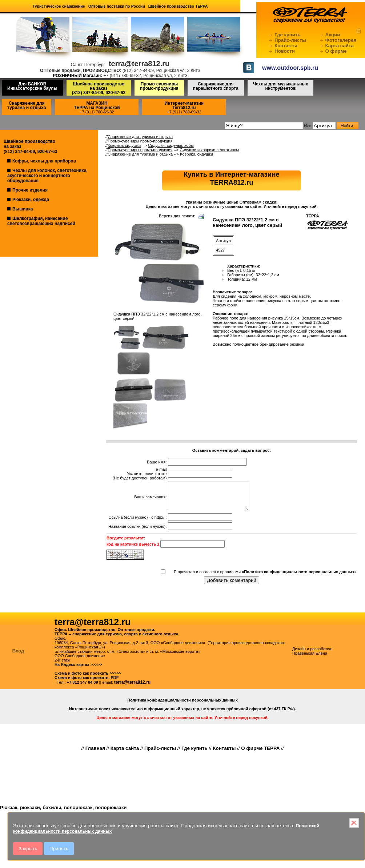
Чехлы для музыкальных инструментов (281, 86)
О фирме (336, 51)
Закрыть (28, 849)
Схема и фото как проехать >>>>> (88, 679)
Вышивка (23, 209)
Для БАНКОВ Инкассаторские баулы (32, 86)
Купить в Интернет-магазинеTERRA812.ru (232, 178)
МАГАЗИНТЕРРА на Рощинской (97, 105)
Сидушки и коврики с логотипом (209, 150)
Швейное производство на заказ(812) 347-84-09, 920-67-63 (99, 88)
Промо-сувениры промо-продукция (159, 86)
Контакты (286, 46)
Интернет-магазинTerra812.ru (184, 105)
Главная (95, 754)
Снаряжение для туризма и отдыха (27, 105)
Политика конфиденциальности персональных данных (182, 706)
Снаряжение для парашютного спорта (216, 86)
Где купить (288, 35)
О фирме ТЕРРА (260, 754)
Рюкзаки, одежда (31, 200)
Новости (285, 51)
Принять (59, 849)
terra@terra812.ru (132, 688)
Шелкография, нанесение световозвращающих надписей (41, 221)
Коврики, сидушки (124, 145)
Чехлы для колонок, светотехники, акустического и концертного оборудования (47, 176)
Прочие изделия (30, 190)
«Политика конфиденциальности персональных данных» (299, 577)
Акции (333, 35)
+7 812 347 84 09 (83, 688)
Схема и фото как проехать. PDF (87, 683)
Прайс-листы (290, 40)
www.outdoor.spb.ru (290, 68)
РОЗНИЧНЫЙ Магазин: (77, 76)
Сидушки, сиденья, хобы (171, 145)
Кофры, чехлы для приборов (44, 161)
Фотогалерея (341, 40)
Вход (18, 656)
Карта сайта (340, 46)
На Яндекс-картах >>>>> (78, 670)
